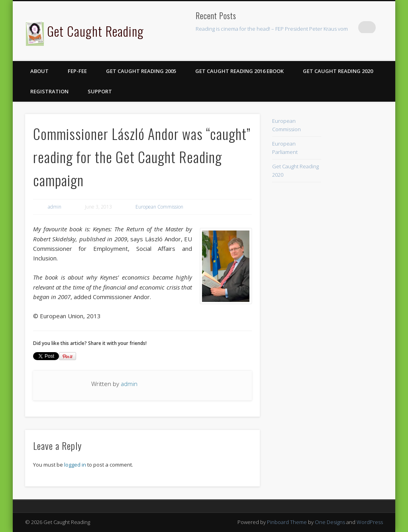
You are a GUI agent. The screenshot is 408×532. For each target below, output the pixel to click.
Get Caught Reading (95, 31)
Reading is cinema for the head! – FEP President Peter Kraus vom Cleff (278, 29)
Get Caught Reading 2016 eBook (239, 71)
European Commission (159, 207)
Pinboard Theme (287, 522)
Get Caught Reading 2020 (338, 71)
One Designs (330, 522)
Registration (49, 91)
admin (55, 207)
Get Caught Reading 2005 (141, 71)
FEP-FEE (77, 71)
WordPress (370, 522)
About (39, 71)
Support (100, 91)
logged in (75, 465)
